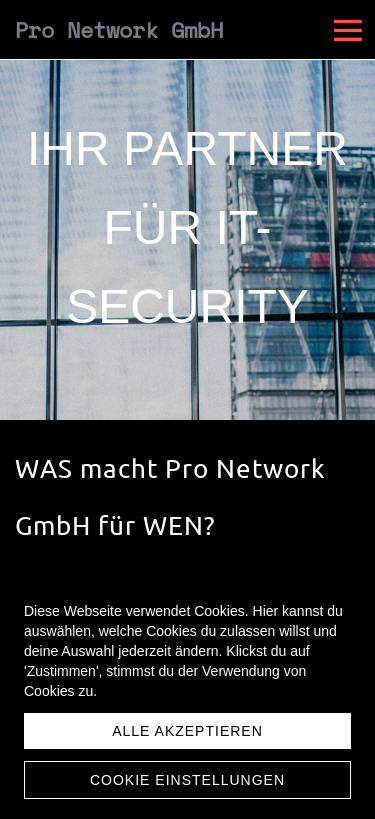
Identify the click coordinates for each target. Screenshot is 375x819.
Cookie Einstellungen (187, 780)
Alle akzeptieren (187, 731)
